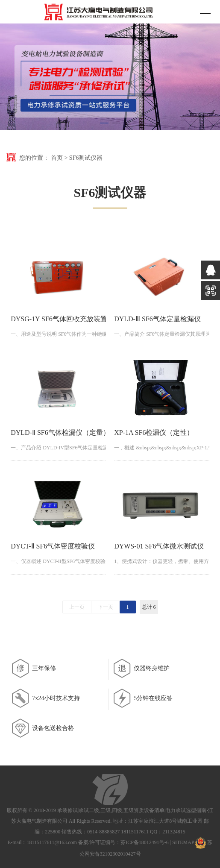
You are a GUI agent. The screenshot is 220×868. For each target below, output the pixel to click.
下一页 (106, 607)
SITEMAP (183, 842)
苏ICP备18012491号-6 (145, 842)
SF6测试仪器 (86, 158)
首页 (57, 158)
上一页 (77, 607)
